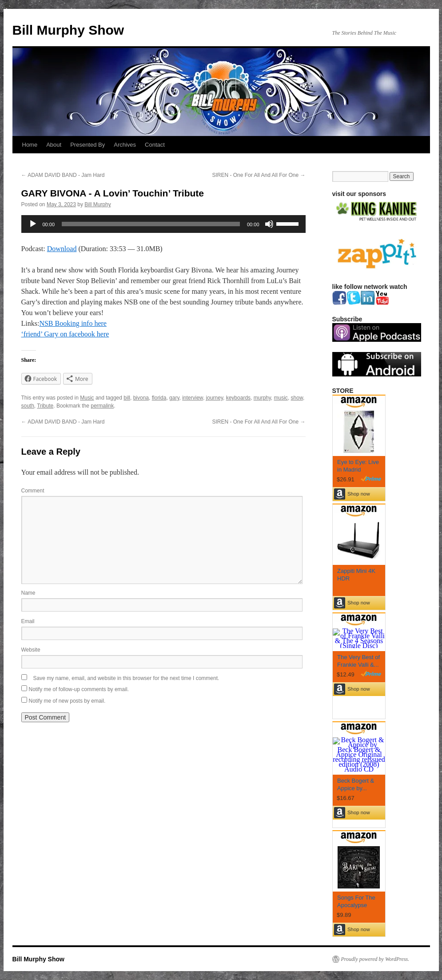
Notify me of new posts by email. (67, 701)
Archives (125, 145)
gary (174, 398)
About (54, 145)
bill (127, 398)
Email (28, 621)
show (297, 398)
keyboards (238, 398)
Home (30, 145)
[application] (163, 224)
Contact (155, 145)
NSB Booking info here (73, 323)
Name (28, 593)
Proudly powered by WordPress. (375, 959)
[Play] (33, 224)
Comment (33, 491)
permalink (102, 406)
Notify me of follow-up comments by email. (79, 689)
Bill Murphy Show (68, 30)
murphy (262, 398)
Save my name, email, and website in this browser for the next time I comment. (126, 678)
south (28, 406)
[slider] (151, 224)
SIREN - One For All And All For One (259, 175)
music (281, 398)
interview (193, 398)
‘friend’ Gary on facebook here (65, 334)
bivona (141, 398)
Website (31, 650)
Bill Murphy (98, 204)
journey (215, 398)
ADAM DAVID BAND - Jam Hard (63, 175)
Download (62, 249)
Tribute (45, 406)
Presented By (88, 145)
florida (159, 398)
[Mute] (269, 224)
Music (87, 398)
